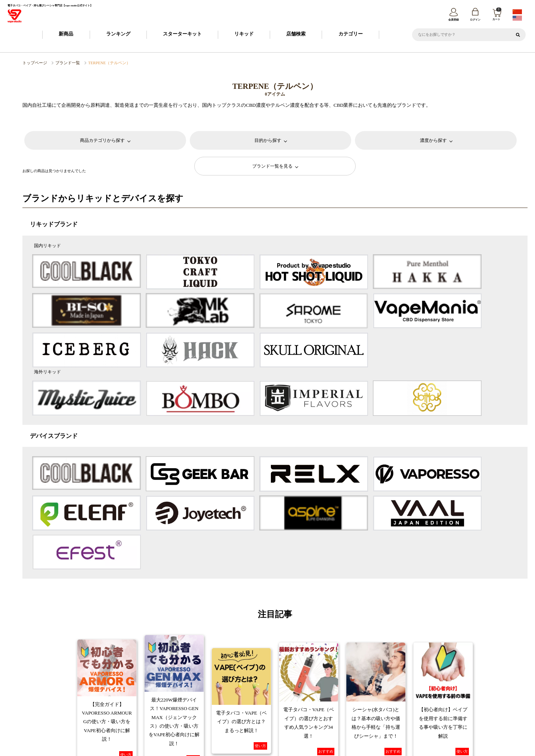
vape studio (262, 748)
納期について (247, 691)
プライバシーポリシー (269, 703)
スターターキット (182, 35)
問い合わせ (449, 703)
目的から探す (268, 141)
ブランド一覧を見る (273, 166)
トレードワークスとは (398, 703)
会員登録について (209, 691)
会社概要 (171, 703)
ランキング (118, 35)
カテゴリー (351, 35)
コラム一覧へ (275, 624)
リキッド (244, 35)
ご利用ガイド (170, 691)
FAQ (359, 691)
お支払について (284, 691)
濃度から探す (433, 141)
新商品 (66, 35)
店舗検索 (296, 35)
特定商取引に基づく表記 (215, 703)
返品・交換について (326, 691)
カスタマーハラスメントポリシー (333, 703)
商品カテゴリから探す (102, 141)
